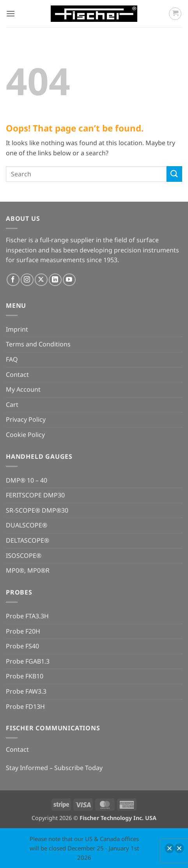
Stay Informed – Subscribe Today (54, 768)
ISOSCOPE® (24, 556)
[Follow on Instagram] (27, 280)
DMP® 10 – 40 (27, 480)
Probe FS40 (22, 646)
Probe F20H (23, 631)
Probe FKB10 (25, 676)
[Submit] (174, 174)
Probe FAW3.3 (26, 691)
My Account (23, 389)
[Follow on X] (41, 280)
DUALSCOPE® (27, 525)
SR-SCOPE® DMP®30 (37, 510)
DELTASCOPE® (27, 540)
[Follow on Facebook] (13, 280)
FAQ (12, 359)
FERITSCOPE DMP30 (35, 495)
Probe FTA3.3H (27, 616)
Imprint (17, 329)
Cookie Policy (25, 435)
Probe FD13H (25, 706)
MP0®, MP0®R (28, 570)
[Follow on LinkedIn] (55, 280)
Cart (12, 405)
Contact (17, 375)
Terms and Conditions (38, 344)
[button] (11, 13)
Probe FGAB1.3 (28, 661)
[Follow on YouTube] (69, 280)
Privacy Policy (26, 419)
